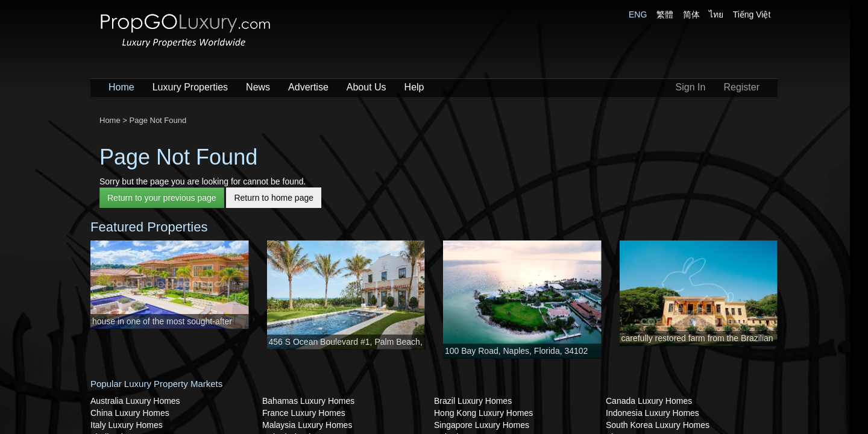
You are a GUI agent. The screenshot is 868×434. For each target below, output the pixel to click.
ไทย (716, 14)
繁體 (665, 14)
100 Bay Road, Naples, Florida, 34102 (516, 351)
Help (414, 87)
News (258, 87)
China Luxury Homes (130, 413)
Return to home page (274, 198)
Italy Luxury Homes (127, 425)
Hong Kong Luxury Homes (483, 413)
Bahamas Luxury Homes (308, 401)
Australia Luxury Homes (135, 401)
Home (121, 87)
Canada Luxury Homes (649, 401)
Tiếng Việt (752, 14)
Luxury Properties (190, 87)
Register (741, 87)
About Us (366, 87)
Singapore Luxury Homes (482, 425)
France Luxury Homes (304, 413)
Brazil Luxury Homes (473, 401)
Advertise (308, 87)
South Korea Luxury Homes (658, 425)
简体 (691, 14)
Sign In (691, 87)
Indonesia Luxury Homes (653, 413)
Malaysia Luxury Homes (307, 425)
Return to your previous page (162, 198)
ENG (638, 14)
